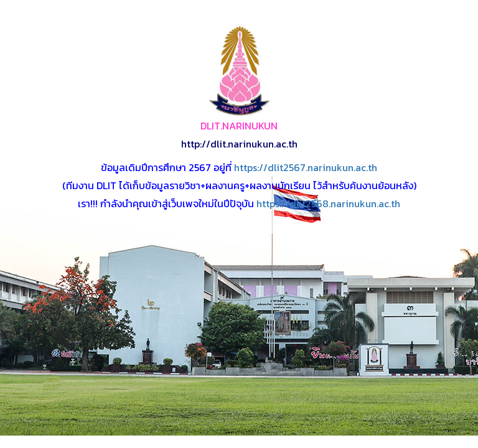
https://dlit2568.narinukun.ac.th (328, 203)
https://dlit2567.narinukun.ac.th (306, 167)
